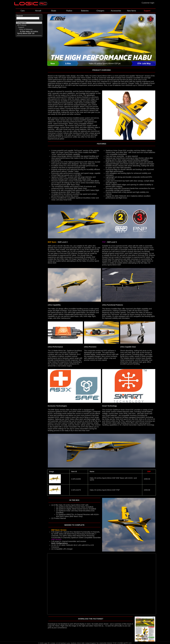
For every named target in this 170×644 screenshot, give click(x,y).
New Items (132, 11)
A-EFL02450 (76, 479)
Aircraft (38, 11)
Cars (23, 11)
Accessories (116, 11)
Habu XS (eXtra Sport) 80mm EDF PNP (105, 490)
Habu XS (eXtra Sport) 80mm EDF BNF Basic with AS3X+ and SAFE (113, 479)
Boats (54, 11)
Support (147, 11)
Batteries (85, 11)
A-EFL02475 (76, 490)
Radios (69, 11)
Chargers (100, 11)
